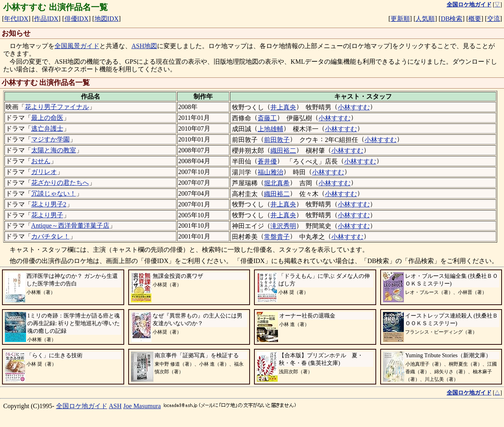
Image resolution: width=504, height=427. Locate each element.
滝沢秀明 (283, 226)
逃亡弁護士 (47, 129)
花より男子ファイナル (57, 107)
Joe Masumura (142, 406)
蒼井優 (267, 161)
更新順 (400, 19)
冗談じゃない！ (54, 193)
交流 (494, 19)
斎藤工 (267, 118)
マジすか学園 (50, 139)
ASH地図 (144, 46)
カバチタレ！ (50, 236)
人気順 (425, 19)
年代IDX (16, 19)
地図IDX (107, 19)
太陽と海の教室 (54, 150)
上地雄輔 (270, 129)
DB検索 (452, 19)
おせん (41, 161)
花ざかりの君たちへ (60, 183)
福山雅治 (270, 172)
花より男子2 (49, 204)
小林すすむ (354, 107)
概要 (475, 19)
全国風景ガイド (77, 46)
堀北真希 (277, 183)
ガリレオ (44, 172)
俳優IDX (77, 19)
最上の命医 (47, 118)
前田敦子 (277, 140)
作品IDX (46, 19)
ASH (115, 406)
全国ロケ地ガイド (82, 406)
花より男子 (47, 215)
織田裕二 (283, 151)
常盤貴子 (277, 237)
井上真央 (283, 107)
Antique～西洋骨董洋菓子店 (71, 226)
